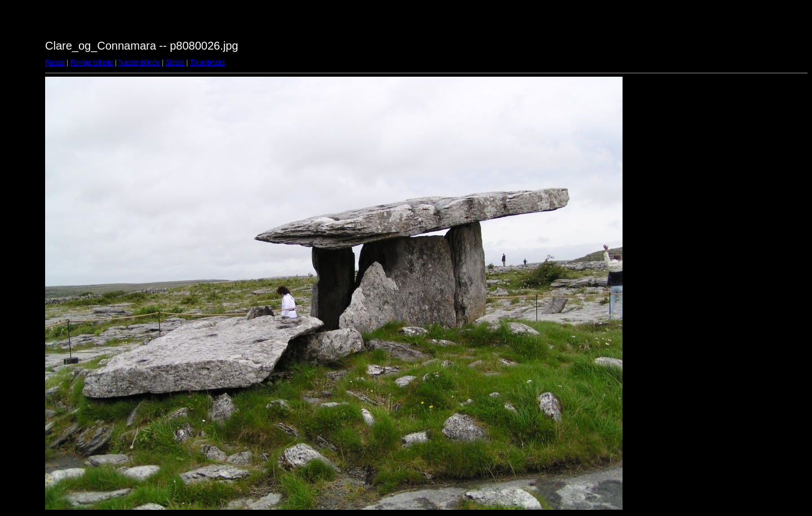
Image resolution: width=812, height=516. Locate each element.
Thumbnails (207, 63)
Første (55, 63)
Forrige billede (91, 63)
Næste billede (139, 63)
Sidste (175, 63)
